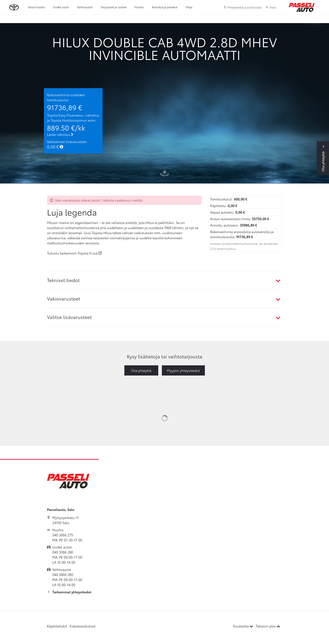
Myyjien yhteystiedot (183, 370)
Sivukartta (243, 626)
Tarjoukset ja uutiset (114, 7)
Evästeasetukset (83, 626)
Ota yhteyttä (141, 370)
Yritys (189, 7)
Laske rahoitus (60, 134)
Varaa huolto (36, 7)
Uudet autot (61, 7)
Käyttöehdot (57, 626)
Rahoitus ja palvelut (165, 7)
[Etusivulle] (302, 7)
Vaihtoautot (85, 7)
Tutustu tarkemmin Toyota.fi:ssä (72, 253)
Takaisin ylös (268, 626)
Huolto (139, 7)
